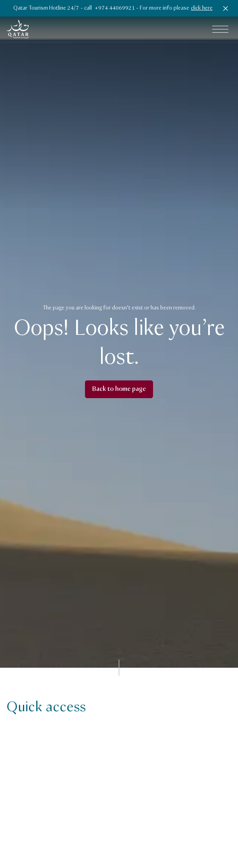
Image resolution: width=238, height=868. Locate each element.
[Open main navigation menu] (220, 29)
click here (202, 8)
